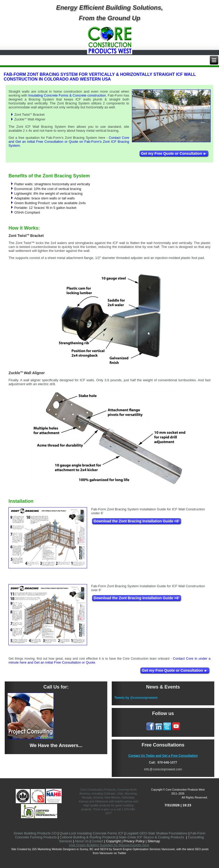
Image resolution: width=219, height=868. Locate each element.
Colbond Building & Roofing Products (88, 837)
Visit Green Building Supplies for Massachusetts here (109, 845)
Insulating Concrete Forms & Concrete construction (67, 95)
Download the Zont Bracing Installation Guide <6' (137, 521)
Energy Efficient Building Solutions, (110, 7)
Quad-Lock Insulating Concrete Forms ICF (92, 833)
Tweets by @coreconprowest (136, 698)
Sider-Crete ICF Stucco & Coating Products (151, 837)
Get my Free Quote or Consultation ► (174, 154)
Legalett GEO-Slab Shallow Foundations (157, 833)
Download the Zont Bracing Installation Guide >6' (137, 598)
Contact (97, 841)
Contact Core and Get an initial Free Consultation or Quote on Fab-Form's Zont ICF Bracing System (69, 142)
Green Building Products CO (35, 833)
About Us (82, 841)
